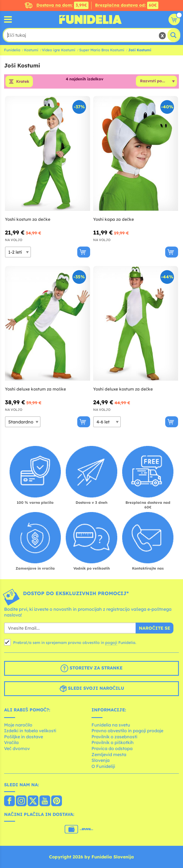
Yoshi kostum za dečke (28, 219)
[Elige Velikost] (18, 252)
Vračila (11, 742)
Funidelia (12, 50)
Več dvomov (17, 748)
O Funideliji (103, 766)
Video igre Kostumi (59, 50)
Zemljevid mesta (109, 754)
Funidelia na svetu (111, 725)
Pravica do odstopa (112, 748)
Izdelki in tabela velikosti (30, 731)
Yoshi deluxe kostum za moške (35, 389)
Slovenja (101, 760)
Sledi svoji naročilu (92, 689)
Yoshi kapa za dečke (114, 219)
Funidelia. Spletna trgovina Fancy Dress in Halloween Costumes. (90, 19)
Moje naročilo (18, 725)
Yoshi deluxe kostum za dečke (123, 389)
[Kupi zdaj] (84, 252)
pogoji (111, 643)
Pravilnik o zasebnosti (114, 737)
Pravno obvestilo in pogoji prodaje (127, 731)
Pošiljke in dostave (24, 737)
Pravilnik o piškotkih (113, 742)
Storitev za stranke (92, 668)
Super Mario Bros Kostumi (102, 50)
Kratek (23, 81)
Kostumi (31, 50)
